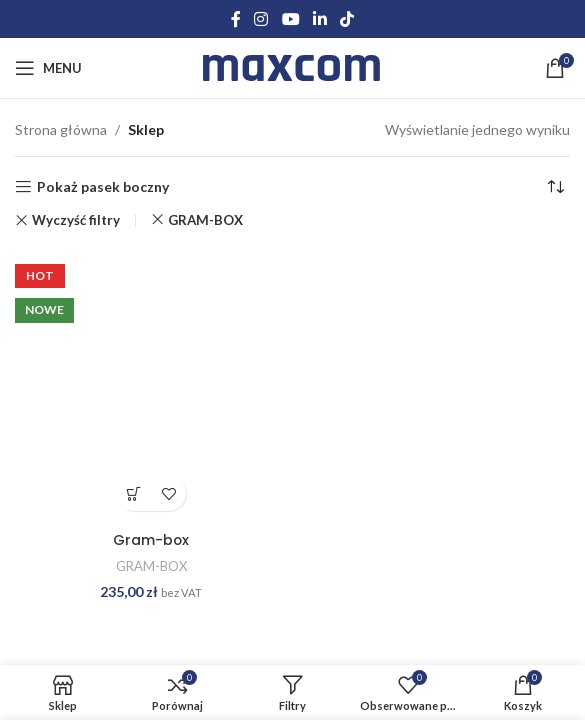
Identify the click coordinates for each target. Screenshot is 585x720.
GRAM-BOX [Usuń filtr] (205, 220)
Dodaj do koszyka (133, 493)
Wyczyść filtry (76, 220)
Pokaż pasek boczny (103, 187)
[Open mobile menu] (48, 68)
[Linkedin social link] (319, 19)
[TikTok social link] (346, 19)
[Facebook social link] (235, 19)
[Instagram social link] (261, 19)
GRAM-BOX (151, 566)
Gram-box (151, 540)
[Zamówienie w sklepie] (555, 187)
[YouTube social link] (290, 19)
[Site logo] (292, 66)
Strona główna (61, 129)
